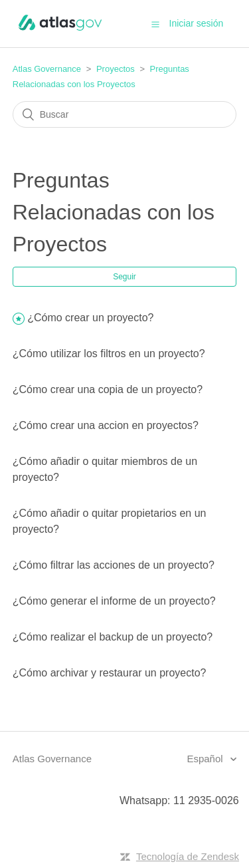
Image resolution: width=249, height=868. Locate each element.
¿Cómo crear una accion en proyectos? (106, 425)
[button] (155, 24)
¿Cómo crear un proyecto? (90, 318)
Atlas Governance (47, 69)
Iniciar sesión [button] (197, 23)
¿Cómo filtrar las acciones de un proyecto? (114, 565)
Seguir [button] (124, 277)
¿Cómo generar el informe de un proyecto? (114, 601)
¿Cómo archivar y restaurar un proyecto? (110, 673)
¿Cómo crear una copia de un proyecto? (108, 389)
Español (206, 759)
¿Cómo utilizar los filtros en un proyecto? (109, 354)
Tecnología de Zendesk (188, 856)
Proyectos (116, 69)
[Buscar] (125, 114)
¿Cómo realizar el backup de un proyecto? (113, 637)
